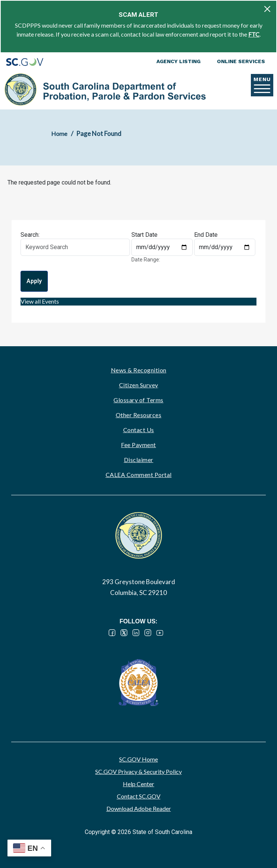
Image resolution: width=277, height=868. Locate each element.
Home (59, 134)
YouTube (160, 633)
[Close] (267, 9)
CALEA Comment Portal (139, 475)
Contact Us (139, 430)
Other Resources (139, 415)
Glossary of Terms (138, 400)
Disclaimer (139, 460)
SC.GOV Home (138, 759)
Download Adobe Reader (139, 808)
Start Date (144, 235)
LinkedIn (136, 633)
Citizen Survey (139, 385)
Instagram (148, 633)
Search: (30, 235)
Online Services (241, 61)
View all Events (40, 301)
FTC (254, 34)
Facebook (112, 633)
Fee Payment (138, 445)
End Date (206, 235)
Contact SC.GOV (139, 796)
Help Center (138, 784)
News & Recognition (139, 370)
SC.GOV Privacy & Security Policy (138, 771)
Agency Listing (178, 61)
